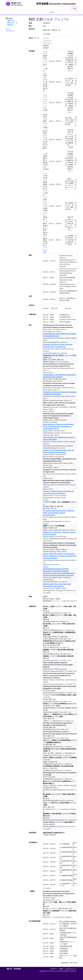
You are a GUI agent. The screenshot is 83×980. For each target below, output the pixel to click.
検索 (75, 8)
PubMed (46, 500)
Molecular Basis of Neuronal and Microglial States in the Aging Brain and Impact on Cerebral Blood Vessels (58, 426)
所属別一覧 (11, 20)
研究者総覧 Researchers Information (56, 4)
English (52, 12)
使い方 (8, 29)
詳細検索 (10, 25)
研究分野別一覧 (12, 23)
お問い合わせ (10, 31)
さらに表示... (47, 593)
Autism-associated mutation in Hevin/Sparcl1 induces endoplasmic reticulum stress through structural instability (59, 556)
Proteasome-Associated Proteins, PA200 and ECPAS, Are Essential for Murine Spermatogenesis (59, 513)
